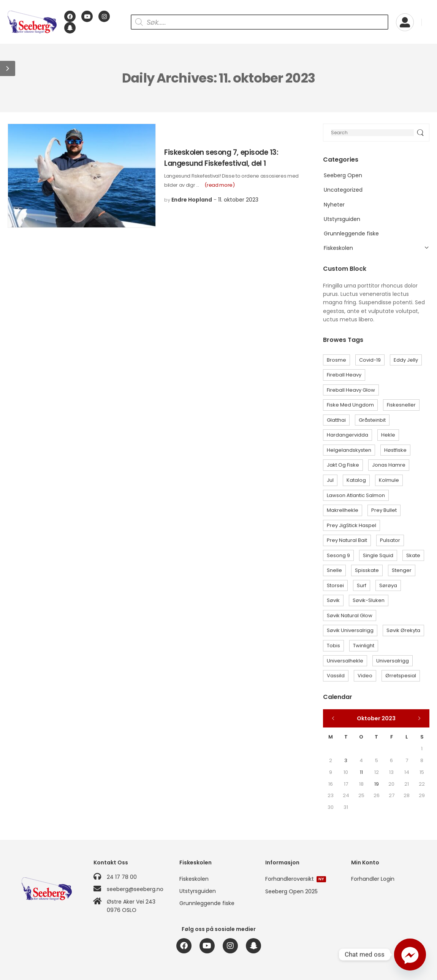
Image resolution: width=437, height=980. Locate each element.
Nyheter (334, 205)
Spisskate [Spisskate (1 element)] (367, 570)
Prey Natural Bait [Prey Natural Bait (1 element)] (347, 540)
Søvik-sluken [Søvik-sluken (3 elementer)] (369, 600)
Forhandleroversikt (296, 879)
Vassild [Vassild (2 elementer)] (336, 676)
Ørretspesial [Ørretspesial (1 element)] (401, 676)
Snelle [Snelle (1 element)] (334, 570)
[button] (8, 68)
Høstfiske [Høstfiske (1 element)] (395, 450)
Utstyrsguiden (342, 219)
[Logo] (32, 22)
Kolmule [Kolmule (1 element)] (389, 480)
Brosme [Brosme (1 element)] (336, 360)
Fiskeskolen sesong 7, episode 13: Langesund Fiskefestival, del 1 (221, 158)
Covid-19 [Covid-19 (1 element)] (370, 360)
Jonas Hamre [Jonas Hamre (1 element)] (389, 465)
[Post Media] (82, 176)
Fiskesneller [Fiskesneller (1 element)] (401, 405)
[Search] (376, 133)
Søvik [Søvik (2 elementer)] (333, 600)
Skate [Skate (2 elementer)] (413, 555)
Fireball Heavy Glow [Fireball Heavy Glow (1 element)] (351, 390)
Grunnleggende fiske (351, 233)
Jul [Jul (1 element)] (330, 480)
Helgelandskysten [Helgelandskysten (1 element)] (349, 450)
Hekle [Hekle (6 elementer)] (388, 435)
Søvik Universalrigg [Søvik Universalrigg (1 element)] (350, 630)
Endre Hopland (192, 200)
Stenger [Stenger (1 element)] (402, 570)
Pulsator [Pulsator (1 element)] (390, 540)
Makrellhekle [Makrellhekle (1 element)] (343, 510)
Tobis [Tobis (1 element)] (333, 646)
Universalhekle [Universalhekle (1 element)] (345, 661)
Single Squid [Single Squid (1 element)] (378, 555)
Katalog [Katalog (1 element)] (356, 480)
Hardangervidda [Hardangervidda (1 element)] (348, 435)
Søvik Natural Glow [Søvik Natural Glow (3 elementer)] (350, 615)
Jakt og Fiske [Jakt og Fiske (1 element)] (343, 465)
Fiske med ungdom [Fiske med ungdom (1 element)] (350, 405)
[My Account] (405, 22)
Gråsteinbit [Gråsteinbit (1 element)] (372, 420)
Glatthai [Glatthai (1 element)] (336, 420)
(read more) (219, 185)
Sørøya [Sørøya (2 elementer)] (388, 585)
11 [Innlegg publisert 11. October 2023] (361, 772)
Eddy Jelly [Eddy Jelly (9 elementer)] (406, 360)
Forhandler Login (373, 879)
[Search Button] (420, 133)
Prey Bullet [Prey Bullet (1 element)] (384, 510)
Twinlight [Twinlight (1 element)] (364, 646)
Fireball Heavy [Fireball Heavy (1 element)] (344, 375)
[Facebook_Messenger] (410, 955)
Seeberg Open (343, 175)
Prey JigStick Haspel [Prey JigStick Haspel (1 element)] (351, 525)
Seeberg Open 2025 (291, 891)
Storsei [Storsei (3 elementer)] (335, 585)
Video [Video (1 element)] (365, 676)
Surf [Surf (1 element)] (362, 585)
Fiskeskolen (338, 248)
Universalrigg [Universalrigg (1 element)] (393, 661)
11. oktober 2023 (238, 200)
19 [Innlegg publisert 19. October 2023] (377, 784)
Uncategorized (343, 190)
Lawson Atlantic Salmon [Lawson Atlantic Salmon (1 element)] (356, 495)
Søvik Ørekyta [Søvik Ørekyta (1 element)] (403, 630)
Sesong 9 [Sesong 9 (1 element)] (338, 555)
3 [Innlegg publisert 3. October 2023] (346, 760)
